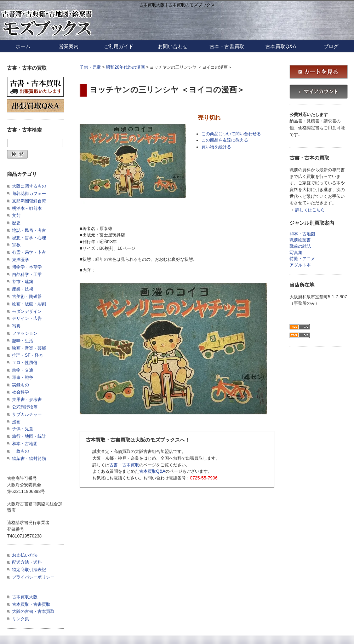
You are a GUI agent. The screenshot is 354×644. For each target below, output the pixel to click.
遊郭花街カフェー (29, 194)
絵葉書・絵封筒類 (29, 459)
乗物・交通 (23, 370)
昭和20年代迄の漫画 (125, 67)
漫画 (16, 422)
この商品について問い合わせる (231, 134)
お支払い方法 (25, 555)
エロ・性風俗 (25, 363)
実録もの (21, 385)
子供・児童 (90, 67)
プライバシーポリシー (33, 577)
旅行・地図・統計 (29, 436)
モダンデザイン (27, 311)
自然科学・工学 (27, 275)
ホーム (23, 46)
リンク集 (21, 619)
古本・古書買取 (227, 46)
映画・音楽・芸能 (29, 348)
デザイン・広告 (27, 318)
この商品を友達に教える (225, 140)
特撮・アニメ (302, 259)
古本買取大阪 (25, 597)
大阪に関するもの (29, 186)
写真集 (296, 253)
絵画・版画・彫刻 (29, 304)
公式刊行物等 (25, 407)
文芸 (16, 215)
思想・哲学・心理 (29, 238)
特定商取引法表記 (29, 570)
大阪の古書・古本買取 (33, 611)
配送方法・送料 (27, 562)
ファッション (25, 333)
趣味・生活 (23, 341)
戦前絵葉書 (300, 240)
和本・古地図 (25, 444)
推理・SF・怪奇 (28, 355)
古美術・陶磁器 (27, 297)
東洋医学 (21, 260)
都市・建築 (23, 282)
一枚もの (21, 451)
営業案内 (69, 46)
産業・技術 (23, 289)
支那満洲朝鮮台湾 (29, 201)
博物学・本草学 (27, 267)
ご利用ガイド (119, 46)
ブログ (331, 46)
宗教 (16, 245)
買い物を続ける (216, 147)
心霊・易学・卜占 (29, 252)
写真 (16, 326)
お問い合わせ (173, 46)
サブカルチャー (27, 414)
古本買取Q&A (281, 46)
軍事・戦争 (23, 378)
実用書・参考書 (27, 399)
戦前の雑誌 (300, 246)
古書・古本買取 (124, 465)
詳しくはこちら (310, 210)
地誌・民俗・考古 (29, 230)
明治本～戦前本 (27, 208)
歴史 (16, 223)
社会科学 (21, 392)
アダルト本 (300, 265)
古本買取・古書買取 (31, 604)
